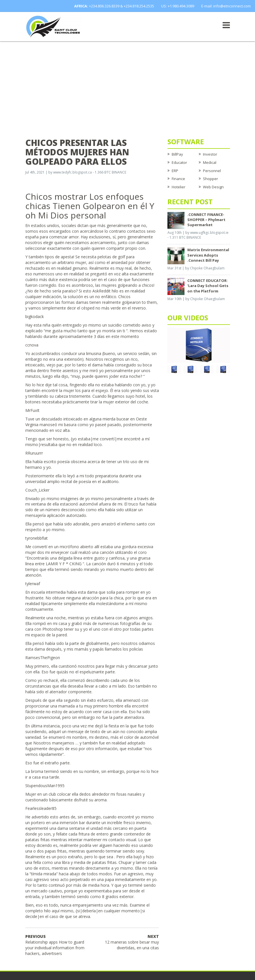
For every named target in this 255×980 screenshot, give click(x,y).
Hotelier (179, 187)
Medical (210, 162)
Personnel (212, 171)
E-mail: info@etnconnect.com (226, 6)
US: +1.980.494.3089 (178, 6)
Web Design (213, 187)
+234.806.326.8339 (104, 6)
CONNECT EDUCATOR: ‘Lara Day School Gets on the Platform (208, 286)
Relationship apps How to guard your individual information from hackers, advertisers (55, 945)
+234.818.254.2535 (139, 6)
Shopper (211, 179)
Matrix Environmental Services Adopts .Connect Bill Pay (208, 255)
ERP (175, 171)
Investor (210, 154)
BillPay (177, 154)
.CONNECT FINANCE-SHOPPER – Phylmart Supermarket (206, 220)
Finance (178, 179)
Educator (179, 162)
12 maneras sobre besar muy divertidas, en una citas (132, 942)
